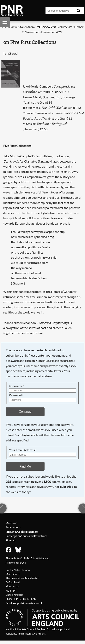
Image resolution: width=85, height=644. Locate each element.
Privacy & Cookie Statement (22, 532)
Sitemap (10, 541)
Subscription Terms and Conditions (26, 536)
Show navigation (5, 22)
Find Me (25, 466)
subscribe (67, 487)
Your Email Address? (22, 450)
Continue (25, 411)
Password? (16, 395)
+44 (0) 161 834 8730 (25, 599)
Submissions (13, 527)
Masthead (11, 523)
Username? (16, 386)
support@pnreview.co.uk (28, 603)
